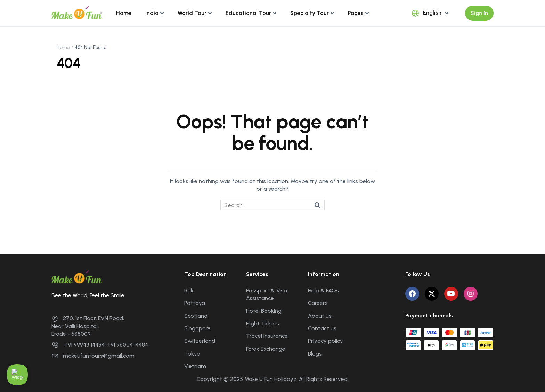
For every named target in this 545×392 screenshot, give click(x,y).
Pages (356, 13)
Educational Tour (248, 13)
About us (320, 316)
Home (124, 13)
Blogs (315, 354)
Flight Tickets (263, 323)
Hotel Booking (264, 311)
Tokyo (192, 354)
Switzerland (200, 341)
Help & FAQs (323, 290)
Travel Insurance (267, 336)
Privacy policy (326, 341)
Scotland (196, 316)
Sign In (479, 13)
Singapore (197, 328)
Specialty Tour (310, 13)
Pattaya (195, 303)
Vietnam (195, 366)
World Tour (192, 13)
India (152, 13)
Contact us (322, 328)
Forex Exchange (266, 349)
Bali (189, 290)
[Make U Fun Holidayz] (77, 13)
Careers (318, 303)
